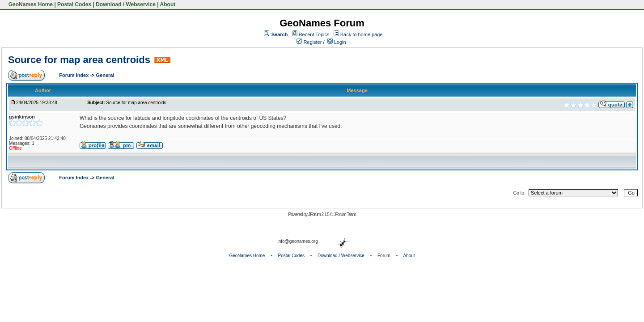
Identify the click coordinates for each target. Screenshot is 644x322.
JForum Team (345, 214)
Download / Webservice (126, 4)
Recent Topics (314, 34)
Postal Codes (74, 4)
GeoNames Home (30, 4)
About (168, 4)
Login (337, 42)
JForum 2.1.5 (319, 214)
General (105, 75)
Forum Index (74, 75)
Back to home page (362, 34)
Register (309, 42)
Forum (384, 256)
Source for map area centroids (79, 60)
